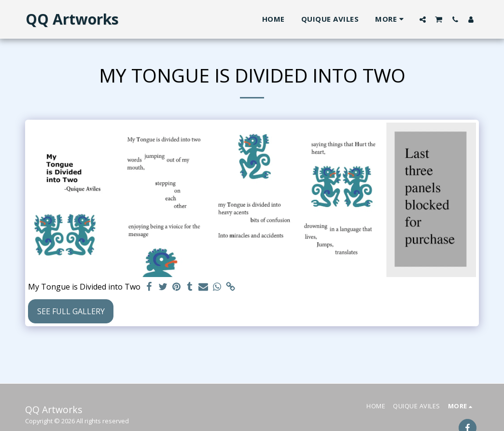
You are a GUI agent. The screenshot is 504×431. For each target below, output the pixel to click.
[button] (423, 19)
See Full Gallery (71, 311)
